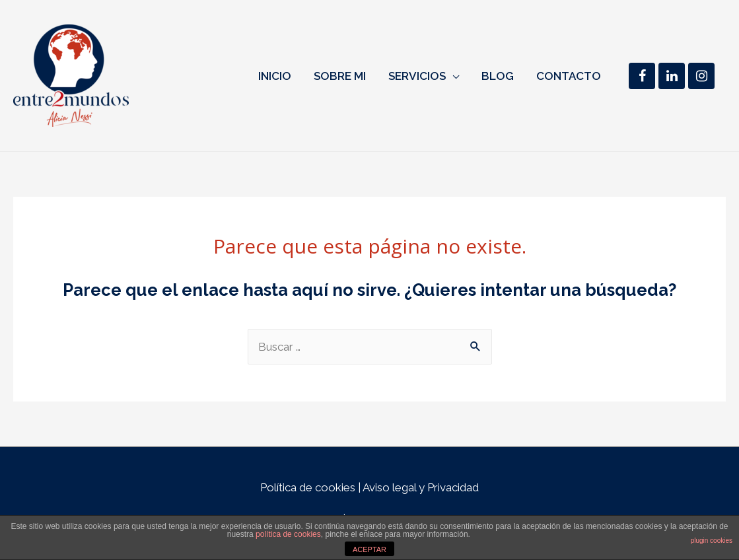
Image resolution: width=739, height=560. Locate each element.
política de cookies (288, 534)
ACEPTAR (369, 549)
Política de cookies (308, 487)
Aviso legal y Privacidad (421, 487)
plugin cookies (712, 541)
